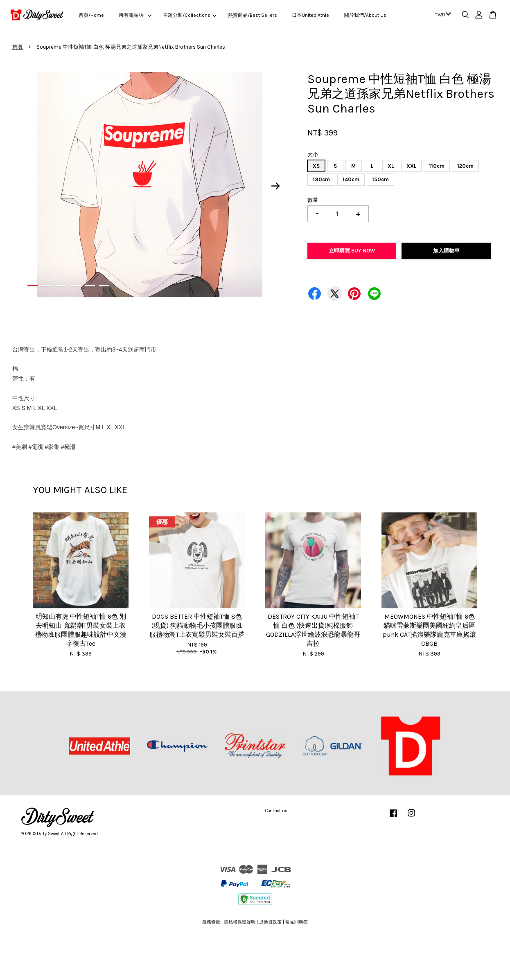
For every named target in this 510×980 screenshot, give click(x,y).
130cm (321, 179)
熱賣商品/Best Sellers (253, 15)
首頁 (18, 47)
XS (316, 166)
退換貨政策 (270, 922)
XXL (411, 166)
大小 (313, 154)
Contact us (276, 811)
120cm (465, 166)
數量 (313, 200)
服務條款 (211, 922)
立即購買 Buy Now (352, 251)
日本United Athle (310, 15)
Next (276, 186)
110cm (437, 166)
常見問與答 (297, 922)
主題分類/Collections (190, 15)
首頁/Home (91, 15)
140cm (351, 179)
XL (391, 166)
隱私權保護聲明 (240, 922)
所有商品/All (135, 15)
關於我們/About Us (365, 15)
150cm (380, 179)
